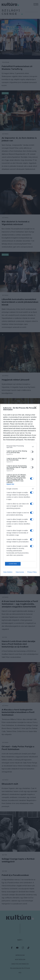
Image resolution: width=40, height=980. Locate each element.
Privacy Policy (32, 572)
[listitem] (20, 447)
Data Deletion (8, 572)
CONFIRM (13, 564)
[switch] (32, 452)
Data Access (20, 572)
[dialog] (20, 490)
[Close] (36, 408)
